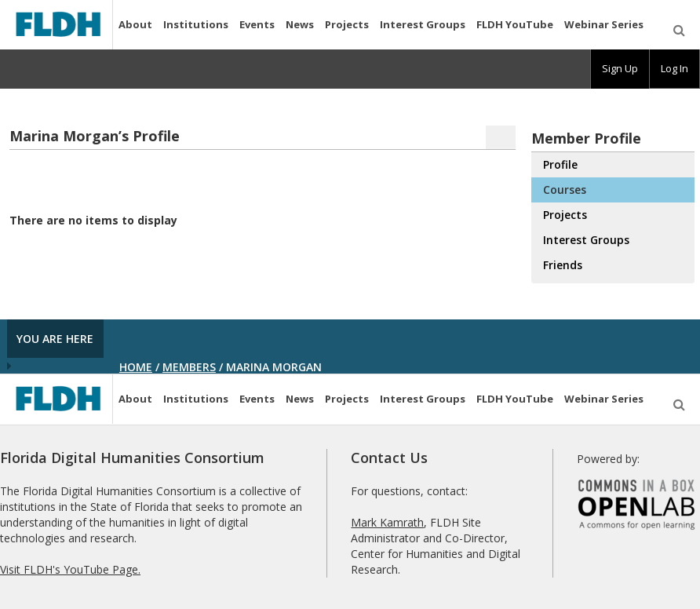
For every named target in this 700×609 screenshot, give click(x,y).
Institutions (196, 24)
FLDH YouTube (515, 24)
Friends (563, 265)
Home (136, 367)
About (135, 24)
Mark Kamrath (387, 522)
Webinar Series (604, 24)
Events (257, 24)
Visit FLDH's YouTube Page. (70, 569)
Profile (560, 164)
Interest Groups (423, 24)
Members (189, 367)
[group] (620, 69)
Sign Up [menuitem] (620, 68)
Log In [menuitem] (674, 68)
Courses (565, 190)
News (300, 24)
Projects (347, 24)
